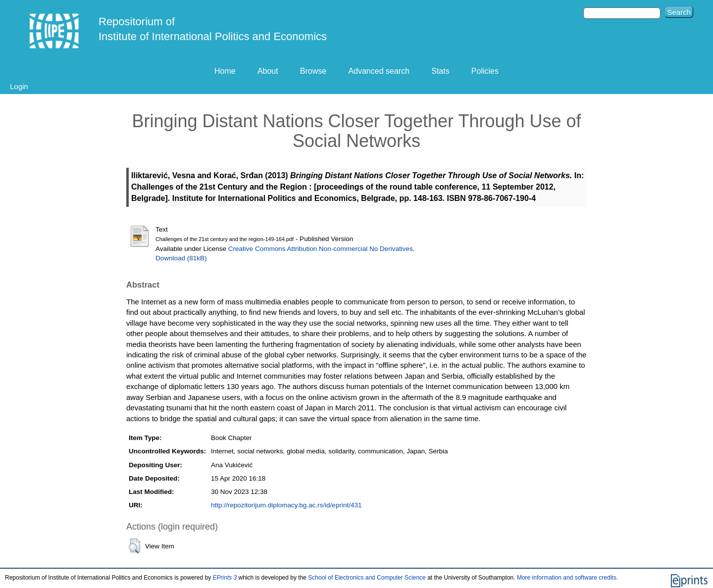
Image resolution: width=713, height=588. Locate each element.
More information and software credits (567, 578)
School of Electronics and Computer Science (367, 578)
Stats (440, 71)
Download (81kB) (181, 258)
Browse (313, 71)
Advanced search (379, 71)
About (268, 71)
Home (225, 71)
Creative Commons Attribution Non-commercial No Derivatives (321, 249)
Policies (485, 71)
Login (19, 86)
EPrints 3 (225, 578)
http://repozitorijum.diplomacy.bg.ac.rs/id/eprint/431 (286, 505)
